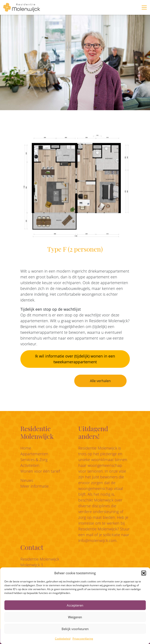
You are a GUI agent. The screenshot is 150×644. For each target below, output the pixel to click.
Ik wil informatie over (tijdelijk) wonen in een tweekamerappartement (75, 359)
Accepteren (75, 605)
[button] (144, 573)
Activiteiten (30, 465)
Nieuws (27, 480)
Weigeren (75, 617)
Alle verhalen (100, 381)
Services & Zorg (34, 460)
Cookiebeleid (63, 639)
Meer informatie (35, 486)
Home (26, 448)
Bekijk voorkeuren (75, 629)
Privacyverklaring (83, 639)
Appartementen (34, 454)
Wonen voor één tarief (40, 471)
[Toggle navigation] (144, 7)
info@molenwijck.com (97, 540)
